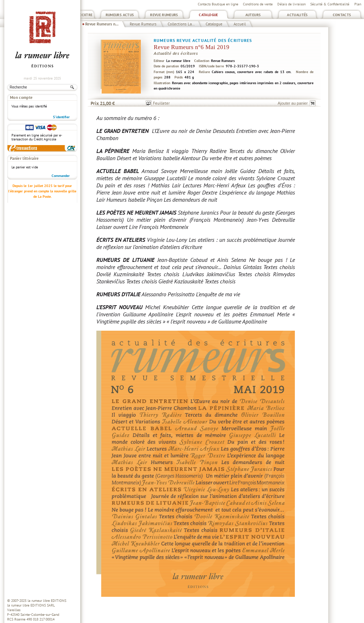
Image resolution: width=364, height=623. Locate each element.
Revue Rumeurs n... (102, 24)
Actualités (297, 15)
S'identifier (61, 117)
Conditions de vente (258, 4)
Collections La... (181, 24)
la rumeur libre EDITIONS (47, 601)
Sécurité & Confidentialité (330, 4)
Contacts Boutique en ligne (218, 4)
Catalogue (208, 15)
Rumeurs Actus (120, 15)
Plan (358, 4)
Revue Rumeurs (164, 15)
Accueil (240, 24)
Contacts (342, 15)
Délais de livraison (291, 4)
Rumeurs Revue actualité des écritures (203, 40)
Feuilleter (161, 103)
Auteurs (253, 15)
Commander (61, 176)
